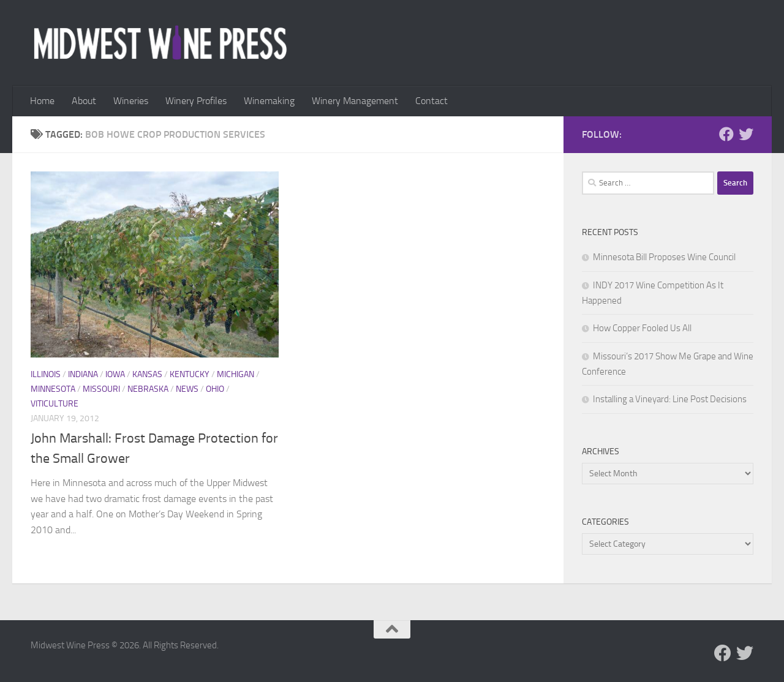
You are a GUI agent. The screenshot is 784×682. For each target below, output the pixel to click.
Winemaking (269, 101)
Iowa (115, 374)
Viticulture (55, 404)
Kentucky (190, 374)
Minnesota (53, 389)
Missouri (101, 389)
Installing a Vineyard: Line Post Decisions (670, 399)
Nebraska (148, 389)
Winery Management (355, 101)
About (84, 101)
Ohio (215, 389)
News (187, 389)
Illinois (46, 374)
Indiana (83, 374)
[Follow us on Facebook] (726, 134)
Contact (432, 101)
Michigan (236, 374)
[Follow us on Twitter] (746, 134)
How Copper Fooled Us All (642, 328)
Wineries (131, 101)
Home (42, 101)
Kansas (147, 374)
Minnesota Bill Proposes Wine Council (664, 257)
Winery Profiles (196, 101)
